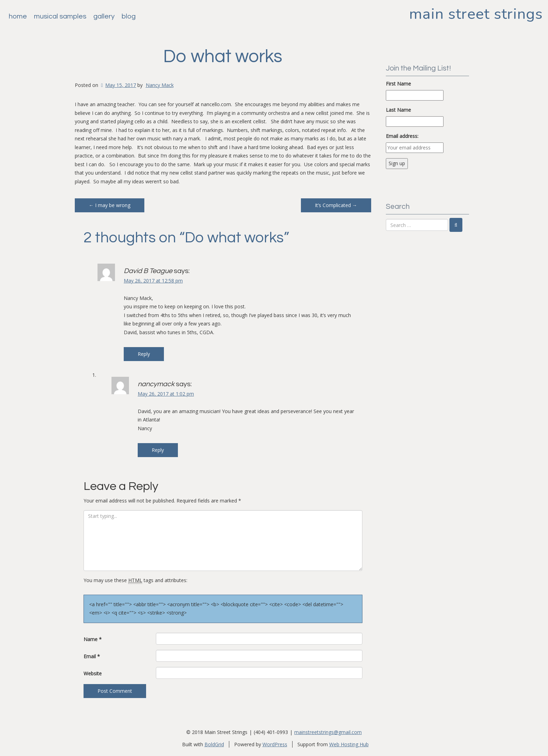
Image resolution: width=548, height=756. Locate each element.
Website (93, 673)
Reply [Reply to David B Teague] (144, 354)
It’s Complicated (336, 205)
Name (93, 639)
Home (18, 16)
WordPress (275, 744)
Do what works (223, 57)
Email (92, 656)
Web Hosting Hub (349, 744)
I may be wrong (110, 205)
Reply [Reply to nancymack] (158, 450)
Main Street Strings (476, 14)
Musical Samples (60, 16)
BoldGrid (214, 744)
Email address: (402, 136)
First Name (398, 84)
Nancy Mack (160, 85)
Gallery (104, 16)
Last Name (398, 110)
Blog (129, 16)
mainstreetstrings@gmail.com (328, 732)
